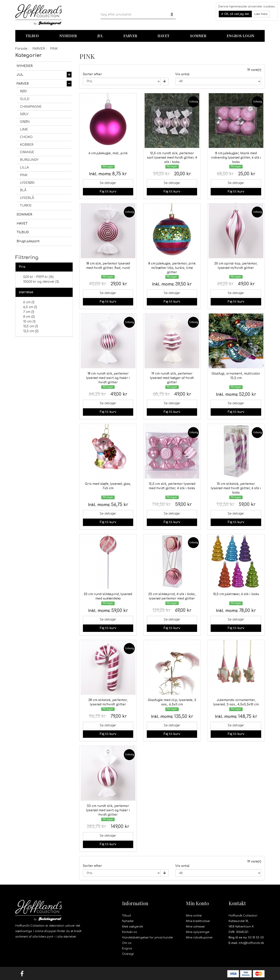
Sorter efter (92, 74)
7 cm (29, 312)
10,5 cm (31, 326)
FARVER (39, 49)
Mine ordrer (194, 916)
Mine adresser (195, 927)
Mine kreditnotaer (198, 921)
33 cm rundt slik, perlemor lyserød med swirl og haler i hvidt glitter (108, 810)
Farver (130, 36)
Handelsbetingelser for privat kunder (148, 938)
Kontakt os (129, 932)
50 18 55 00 (256, 938)
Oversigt (128, 954)
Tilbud (126, 916)
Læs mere (261, 14)
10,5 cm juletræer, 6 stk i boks (236, 594)
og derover (41, 282)
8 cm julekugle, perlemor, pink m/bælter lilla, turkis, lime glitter (172, 268)
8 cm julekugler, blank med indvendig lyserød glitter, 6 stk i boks (236, 158)
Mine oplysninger (198, 932)
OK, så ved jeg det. (236, 14)
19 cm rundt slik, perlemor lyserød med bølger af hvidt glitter (172, 378)
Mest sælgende (132, 927)
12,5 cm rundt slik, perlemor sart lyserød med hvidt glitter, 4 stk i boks (172, 158)
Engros (127, 948)
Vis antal (182, 74)
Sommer (198, 36)
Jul (100, 36)
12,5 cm (31, 331)
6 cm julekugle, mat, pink (108, 153)
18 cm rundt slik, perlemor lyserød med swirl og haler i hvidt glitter (108, 378)
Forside (21, 49)
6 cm (29, 302)
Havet (164, 36)
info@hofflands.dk (251, 943)
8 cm (29, 317)
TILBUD (32, 36)
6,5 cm (30, 307)
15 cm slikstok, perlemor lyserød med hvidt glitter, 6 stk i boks (236, 488)
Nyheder (68, 36)
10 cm (29, 322)
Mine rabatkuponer (199, 938)
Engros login (241, 36)
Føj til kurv (108, 192)
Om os (127, 943)
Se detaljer (108, 183)
